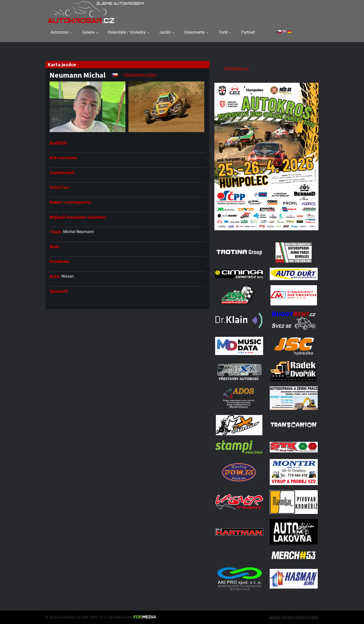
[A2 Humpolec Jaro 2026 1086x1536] (266, 231)
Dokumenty (195, 32)
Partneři (248, 32)
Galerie (88, 32)
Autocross (60, 32)
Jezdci (165, 32)
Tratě (223, 32)
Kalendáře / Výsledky (127, 32)
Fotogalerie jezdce (140, 75)
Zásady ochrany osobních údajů (293, 617)
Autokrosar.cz (237, 68)
